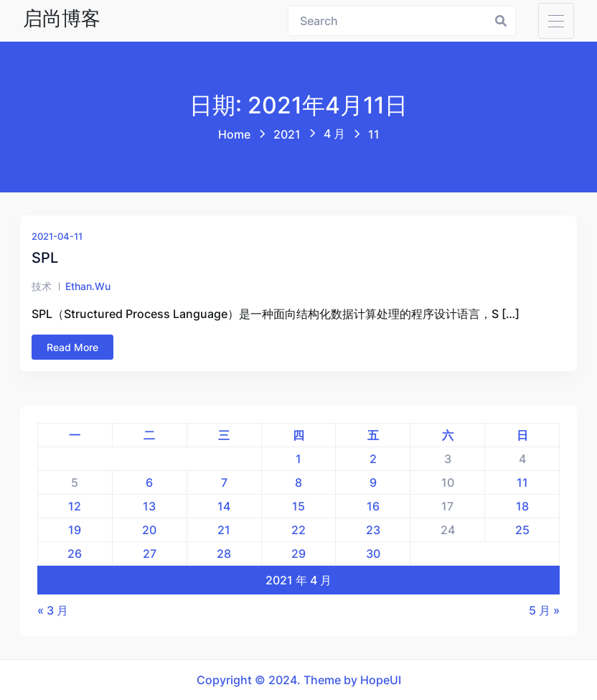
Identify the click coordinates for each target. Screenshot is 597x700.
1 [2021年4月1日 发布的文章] (298, 459)
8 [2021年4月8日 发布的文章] (298, 482)
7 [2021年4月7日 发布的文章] (224, 482)
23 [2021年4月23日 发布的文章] (373, 530)
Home (234, 134)
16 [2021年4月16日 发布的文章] (373, 506)
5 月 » (544, 610)
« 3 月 (53, 610)
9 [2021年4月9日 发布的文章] (373, 482)
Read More (72, 347)
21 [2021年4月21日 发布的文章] (224, 530)
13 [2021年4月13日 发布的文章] (149, 506)
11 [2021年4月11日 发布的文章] (522, 482)
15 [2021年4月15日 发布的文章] (298, 506)
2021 (287, 134)
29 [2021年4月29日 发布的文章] (298, 554)
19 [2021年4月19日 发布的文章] (75, 530)
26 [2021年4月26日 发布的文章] (75, 554)
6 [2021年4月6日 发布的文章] (149, 482)
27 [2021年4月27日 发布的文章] (150, 554)
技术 (42, 286)
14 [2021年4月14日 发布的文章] (224, 506)
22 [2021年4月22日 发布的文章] (298, 530)
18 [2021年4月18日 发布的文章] (522, 506)
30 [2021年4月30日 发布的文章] (373, 554)
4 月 (334, 134)
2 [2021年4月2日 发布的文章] (373, 459)
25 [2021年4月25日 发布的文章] (522, 530)
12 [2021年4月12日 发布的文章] (75, 506)
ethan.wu (88, 286)
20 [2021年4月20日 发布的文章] (149, 530)
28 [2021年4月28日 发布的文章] (224, 554)
